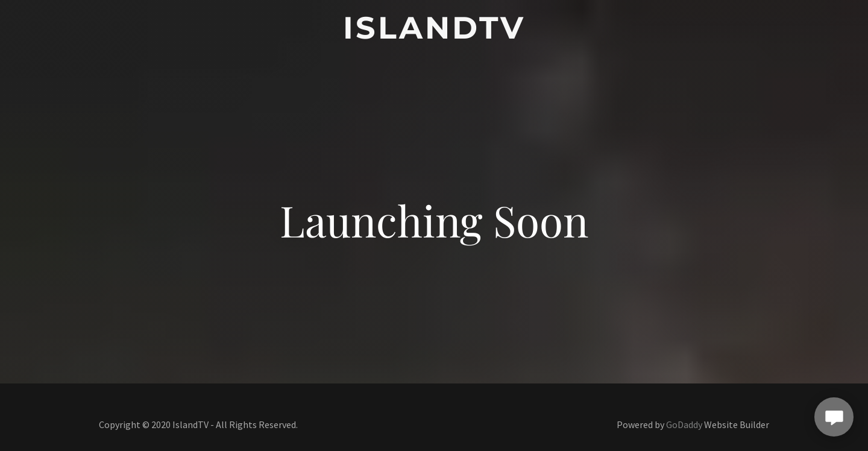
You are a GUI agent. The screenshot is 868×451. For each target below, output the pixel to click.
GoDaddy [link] (684, 424)
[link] (434, 35)
